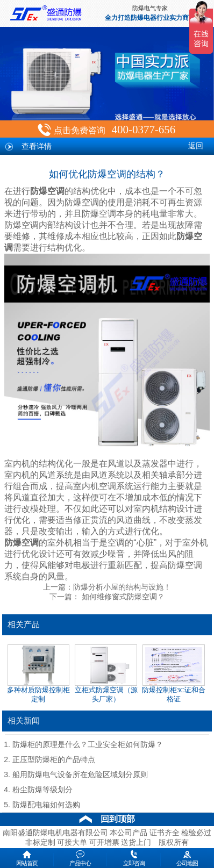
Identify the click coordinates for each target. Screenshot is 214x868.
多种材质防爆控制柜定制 (38, 674)
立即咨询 (134, 857)
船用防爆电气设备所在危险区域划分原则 (80, 775)
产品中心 (80, 857)
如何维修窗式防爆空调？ (122, 597)
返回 (196, 146)
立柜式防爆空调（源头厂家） (106, 674)
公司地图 (187, 857)
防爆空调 (47, 191)
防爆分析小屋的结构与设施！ (122, 587)
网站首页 (27, 857)
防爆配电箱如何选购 (46, 805)
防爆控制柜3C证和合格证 (174, 674)
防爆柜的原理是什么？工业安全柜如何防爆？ (88, 745)
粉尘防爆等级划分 (42, 790)
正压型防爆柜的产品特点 (54, 760)
